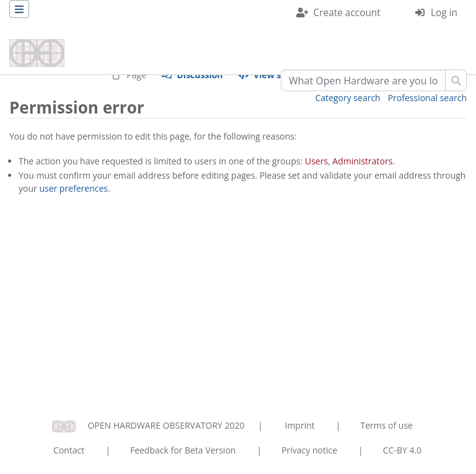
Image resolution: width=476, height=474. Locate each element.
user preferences (73, 188)
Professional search (427, 98)
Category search (348, 98)
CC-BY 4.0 (402, 450)
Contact (69, 450)
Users (316, 161)
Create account (347, 13)
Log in (444, 13)
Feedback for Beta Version (183, 450)
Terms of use (386, 425)
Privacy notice (309, 450)
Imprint (300, 425)
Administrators (362, 161)
